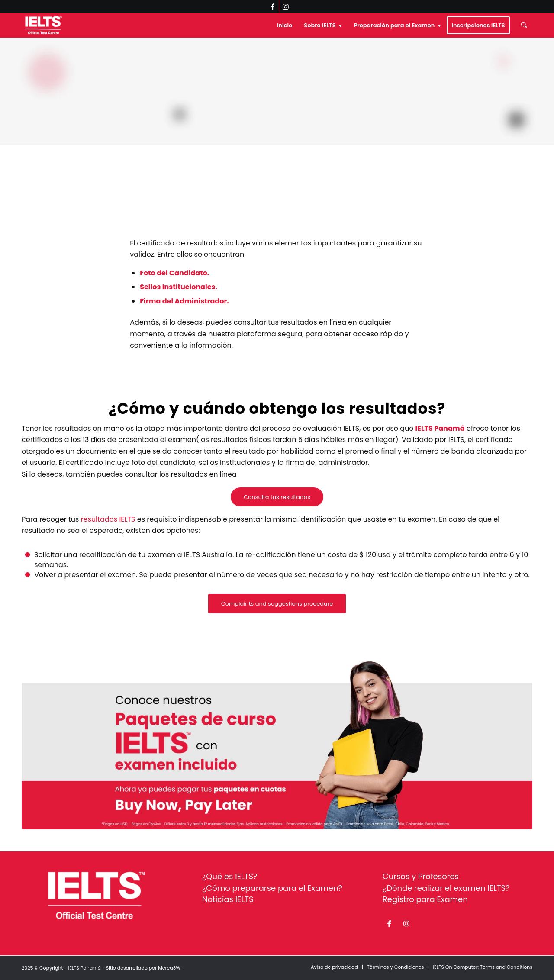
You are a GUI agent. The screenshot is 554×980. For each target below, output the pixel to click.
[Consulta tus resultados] (277, 497)
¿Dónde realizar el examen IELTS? (446, 888)
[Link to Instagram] (286, 6)
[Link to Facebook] (272, 6)
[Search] (524, 25)
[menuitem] (285, 25)
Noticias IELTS (228, 899)
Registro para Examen (425, 899)
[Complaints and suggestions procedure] (277, 604)
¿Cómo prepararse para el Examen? (272, 888)
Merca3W (169, 968)
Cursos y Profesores (421, 876)
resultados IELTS (108, 519)
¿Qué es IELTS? (230, 876)
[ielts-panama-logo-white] (43, 25)
